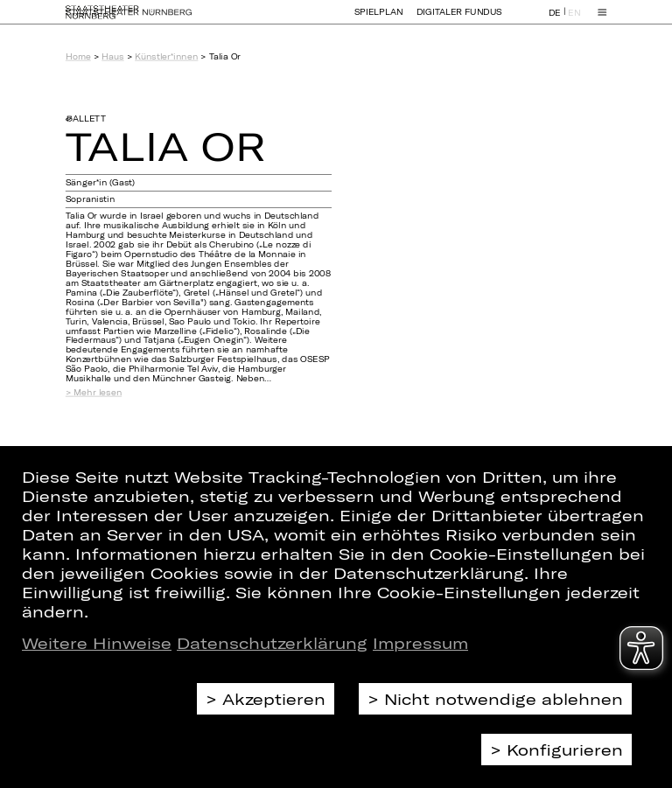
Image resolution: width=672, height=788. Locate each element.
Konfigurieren (565, 750)
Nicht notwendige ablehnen (504, 699)
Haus (112, 56)
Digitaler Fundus (459, 20)
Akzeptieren (274, 699)
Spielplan (379, 20)
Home (78, 56)
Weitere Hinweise (97, 643)
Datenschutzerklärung (272, 643)
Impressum (420, 643)
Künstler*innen (166, 56)
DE (555, 21)
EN (574, 21)
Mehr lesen (98, 393)
